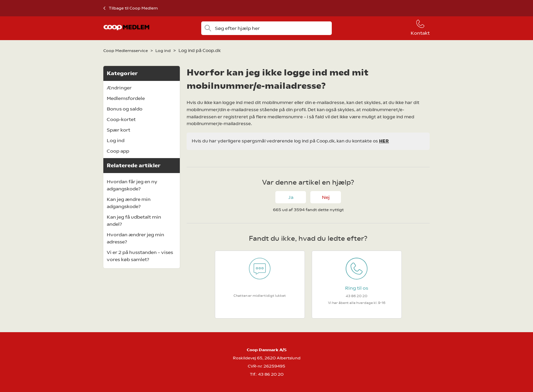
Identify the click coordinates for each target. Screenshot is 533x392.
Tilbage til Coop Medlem (133, 8)
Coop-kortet (121, 119)
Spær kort (118, 130)
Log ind (163, 51)
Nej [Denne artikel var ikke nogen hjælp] (326, 197)
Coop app (118, 151)
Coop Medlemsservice (126, 51)
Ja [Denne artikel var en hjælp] (291, 197)
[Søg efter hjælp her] (266, 28)
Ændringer (119, 88)
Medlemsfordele (126, 98)
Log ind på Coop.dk (200, 50)
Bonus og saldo (125, 109)
